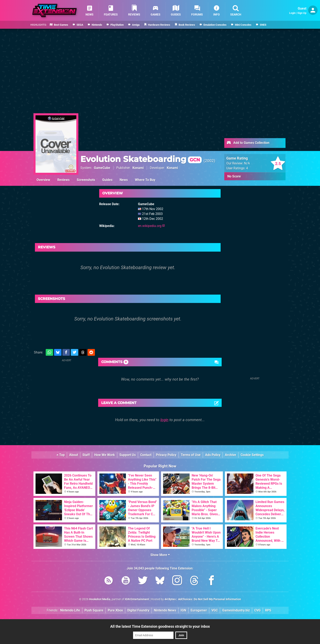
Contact (146, 455)
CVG (257, 610)
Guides (107, 180)
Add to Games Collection (248, 143)
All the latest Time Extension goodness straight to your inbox (160, 626)
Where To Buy (145, 180)
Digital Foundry (138, 610)
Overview (43, 180)
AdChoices (185, 599)
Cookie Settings (252, 455)
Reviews (63, 180)
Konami (138, 168)
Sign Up (302, 13)
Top (61, 455)
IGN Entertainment (137, 599)
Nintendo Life (70, 610)
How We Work (105, 455)
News (124, 180)
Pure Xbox (115, 610)
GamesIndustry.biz (236, 610)
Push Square (94, 610)
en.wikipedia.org (151, 226)
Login (292, 13)
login (164, 420)
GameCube (102, 168)
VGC (215, 610)
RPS (268, 610)
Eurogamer (199, 610)
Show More (160, 555)
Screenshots (86, 180)
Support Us (128, 455)
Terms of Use (191, 455)
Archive (231, 455)
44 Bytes (170, 599)
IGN (183, 610)
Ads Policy (213, 455)
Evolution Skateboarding (141, 159)
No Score (234, 176)
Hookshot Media (100, 599)
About (74, 455)
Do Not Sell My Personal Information (217, 599)
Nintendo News (165, 610)
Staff (86, 455)
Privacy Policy (166, 455)
